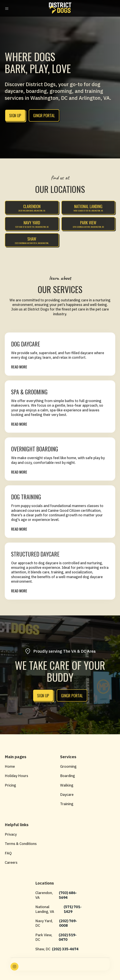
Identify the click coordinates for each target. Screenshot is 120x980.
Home (10, 766)
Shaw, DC (43, 949)
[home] (60, 8)
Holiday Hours (16, 776)
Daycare (67, 795)
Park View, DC (44, 937)
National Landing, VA (45, 909)
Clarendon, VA (44, 895)
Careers (11, 862)
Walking (67, 785)
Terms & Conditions (21, 844)
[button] (7, 8)
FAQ (8, 853)
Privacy (11, 834)
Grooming (68, 766)
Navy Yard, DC (44, 923)
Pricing (10, 785)
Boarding (68, 776)
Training (67, 804)
